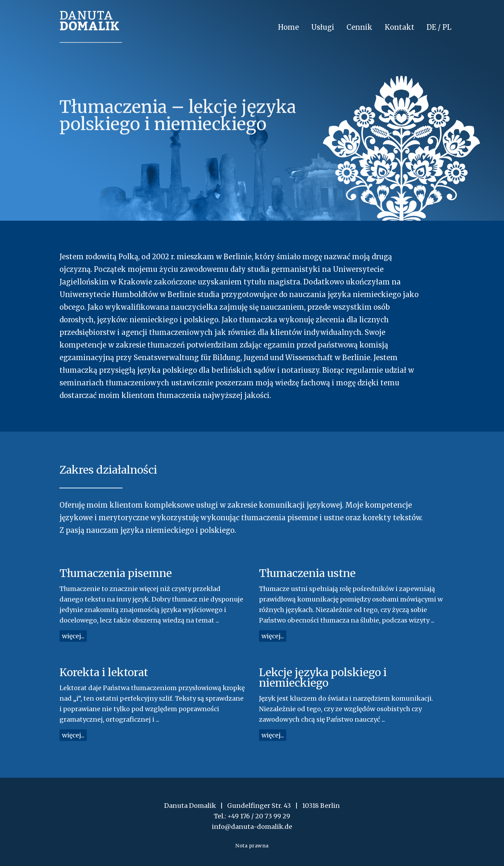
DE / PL (439, 27)
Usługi (323, 27)
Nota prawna (252, 846)
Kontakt (400, 27)
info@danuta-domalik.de (252, 827)
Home (288, 27)
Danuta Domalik (91, 27)
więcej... (73, 636)
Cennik (359, 27)
